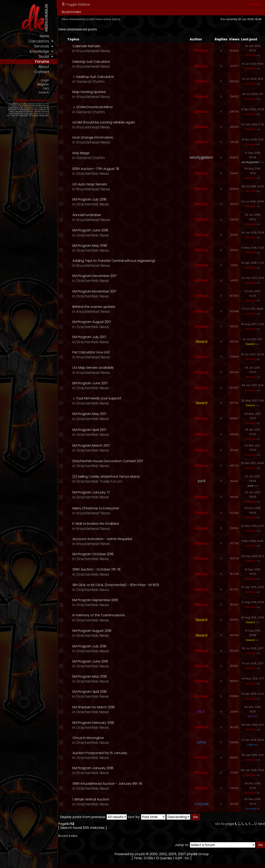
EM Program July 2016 (90, 646)
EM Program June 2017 (91, 383)
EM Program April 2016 (90, 692)
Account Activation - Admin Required (103, 539)
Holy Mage (82, 153)
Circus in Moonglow (89, 738)
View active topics (109, 19)
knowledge (40, 51)
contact (42, 72)
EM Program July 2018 (90, 199)
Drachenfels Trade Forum (100, 481)
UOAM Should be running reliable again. (105, 122)
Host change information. (94, 137)
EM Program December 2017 (95, 276)
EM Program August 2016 (93, 631)
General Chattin (91, 82)
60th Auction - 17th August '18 (96, 169)
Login (46, 80)
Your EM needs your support (99, 398)
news (45, 36)
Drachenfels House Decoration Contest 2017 (108, 461)
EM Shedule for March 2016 (94, 707)
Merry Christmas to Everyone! (96, 508)
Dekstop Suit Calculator (92, 62)
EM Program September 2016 (96, 600)
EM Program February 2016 (94, 723)
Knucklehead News (94, 51)
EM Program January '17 (92, 492)
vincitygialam (201, 157)
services (42, 46)
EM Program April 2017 (90, 430)
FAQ (47, 89)
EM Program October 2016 (94, 554)
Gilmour (201, 51)
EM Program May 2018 (90, 246)
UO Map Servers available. (94, 368)
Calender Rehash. (87, 46)
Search (45, 92)
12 (256, 824)
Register (44, 84)
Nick (201, 712)
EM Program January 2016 (94, 768)
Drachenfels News (93, 174)
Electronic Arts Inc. (34, 108)
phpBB (140, 854)
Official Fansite (31, 104)
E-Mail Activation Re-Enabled (96, 524)
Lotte (201, 742)
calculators (39, 41)
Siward (201, 342)
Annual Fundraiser (87, 215)
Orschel (201, 804)
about (44, 67)
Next (262, 824)
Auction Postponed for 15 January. (101, 753)
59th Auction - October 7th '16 (97, 569)
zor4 (201, 481)
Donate (254, 4)
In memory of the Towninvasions (99, 615)
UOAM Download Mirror (95, 107)
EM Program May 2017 (90, 414)
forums (43, 62)
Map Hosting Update (90, 92)
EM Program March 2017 (92, 445)
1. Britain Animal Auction (92, 799)
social (45, 57)
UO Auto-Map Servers (90, 184)
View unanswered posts (78, 19)
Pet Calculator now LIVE (92, 352)
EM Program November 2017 (95, 291)
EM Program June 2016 (91, 661)
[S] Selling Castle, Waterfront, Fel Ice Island (107, 477)
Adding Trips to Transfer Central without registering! (114, 261)
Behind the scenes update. (95, 307)
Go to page (225, 824)
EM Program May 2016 (90, 676)
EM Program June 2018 (91, 230)
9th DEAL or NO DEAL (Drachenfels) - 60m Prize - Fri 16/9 (116, 585)
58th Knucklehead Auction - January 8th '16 (108, 784)
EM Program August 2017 (92, 322)
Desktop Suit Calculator (96, 77)
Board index (72, 12)
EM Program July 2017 (90, 337)
